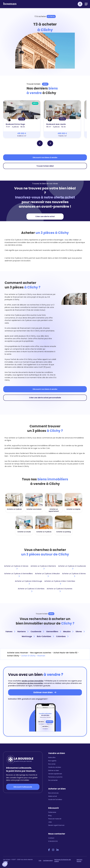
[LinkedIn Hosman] (58, 850)
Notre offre (52, 757)
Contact (51, 838)
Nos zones (52, 764)
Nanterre (23, 632)
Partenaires (52, 812)
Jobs (50, 822)
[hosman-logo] (10, 5)
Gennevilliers (54, 632)
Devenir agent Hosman (56, 825)
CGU (40, 861)
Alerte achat (53, 796)
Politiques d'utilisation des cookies (63, 860)
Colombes (62, 636)
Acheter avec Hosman (18, 653)
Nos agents (52, 761)
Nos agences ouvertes (41, 653)
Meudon (68, 632)
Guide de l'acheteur (55, 799)
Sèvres (80, 632)
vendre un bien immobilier (33, 681)
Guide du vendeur (55, 767)
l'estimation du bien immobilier (30, 683)
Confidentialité (48, 861)
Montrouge (28, 636)
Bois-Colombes (45, 636)
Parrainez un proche (55, 777)
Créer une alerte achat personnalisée (45, 398)
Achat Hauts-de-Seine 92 (65, 653)
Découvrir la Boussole (23, 787)
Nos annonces (53, 793)
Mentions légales (79, 860)
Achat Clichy (13, 656)
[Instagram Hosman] (53, 850)
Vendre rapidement (55, 774)
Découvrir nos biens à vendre (45, 157)
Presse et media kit (55, 819)
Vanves (10, 632)
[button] (5, 864)
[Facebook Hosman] (49, 850)
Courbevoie (37, 632)
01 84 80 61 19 (53, 841)
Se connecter (53, 780)
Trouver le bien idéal (45, 166)
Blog (50, 815)
